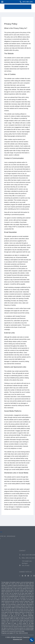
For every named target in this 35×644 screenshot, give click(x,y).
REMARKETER (17, 639)
